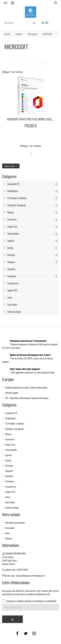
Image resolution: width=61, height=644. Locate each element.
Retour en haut (11, 166)
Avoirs (8, 533)
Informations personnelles (15, 523)
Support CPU (12, 290)
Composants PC (13, 184)
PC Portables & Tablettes (17, 198)
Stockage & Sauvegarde (16, 205)
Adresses (9, 538)
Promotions (12, 276)
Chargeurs (11, 262)
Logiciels (11, 241)
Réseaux (11, 212)
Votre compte (11, 514)
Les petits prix (13, 283)
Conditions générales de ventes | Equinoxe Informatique (26, 387)
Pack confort (12, 305)
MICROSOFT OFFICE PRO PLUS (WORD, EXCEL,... (31, 119)
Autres (10, 297)
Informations (11, 545)
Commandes (10, 528)
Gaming (10, 248)
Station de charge (14, 312)
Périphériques (13, 191)
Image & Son (12, 226)
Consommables (13, 234)
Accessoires (12, 219)
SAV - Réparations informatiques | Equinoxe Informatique (27, 398)
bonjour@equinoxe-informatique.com (30, 576)
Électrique (11, 255)
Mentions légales (12, 393)
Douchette (11, 269)
